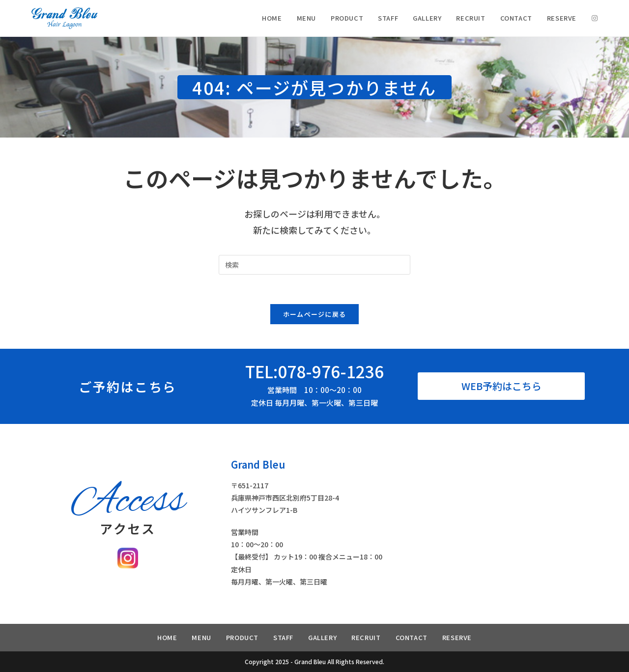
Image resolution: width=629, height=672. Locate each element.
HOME (167, 637)
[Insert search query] (314, 265)
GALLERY (322, 637)
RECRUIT (366, 637)
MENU (201, 637)
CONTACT (412, 637)
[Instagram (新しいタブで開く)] (595, 18)
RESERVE (457, 637)
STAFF (283, 637)
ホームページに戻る (315, 314)
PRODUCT (242, 637)
